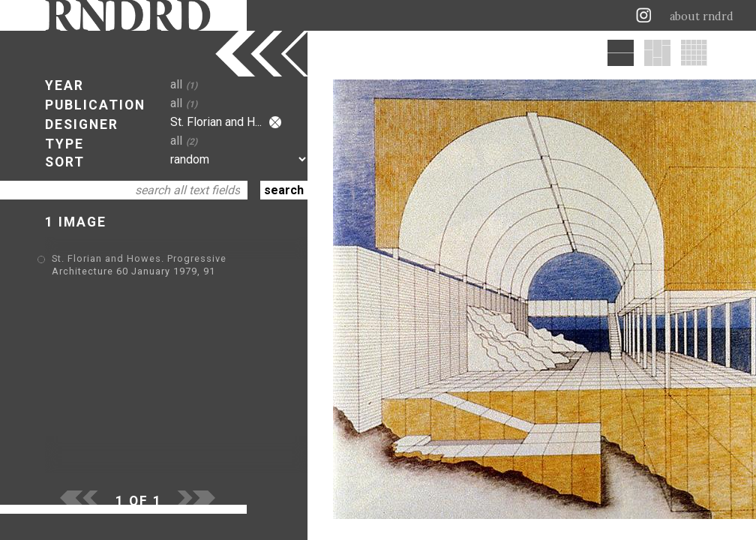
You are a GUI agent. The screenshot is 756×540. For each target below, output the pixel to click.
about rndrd (702, 16)
